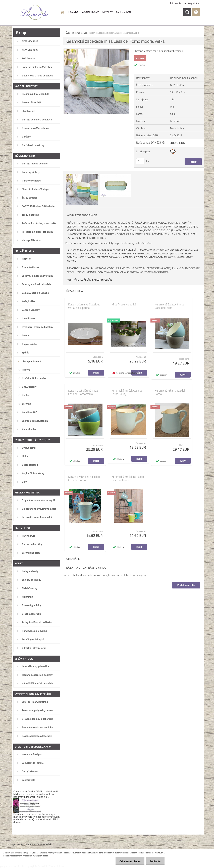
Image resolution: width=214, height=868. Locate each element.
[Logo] (35, 12)
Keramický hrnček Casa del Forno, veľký (127, 392)
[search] (187, 12)
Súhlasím (155, 861)
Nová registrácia (192, 3)
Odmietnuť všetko (129, 861)
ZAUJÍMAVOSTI (123, 12)
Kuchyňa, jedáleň (80, 33)
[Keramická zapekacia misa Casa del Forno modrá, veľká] (96, 50)
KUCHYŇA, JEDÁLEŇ (78, 280)
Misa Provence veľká (124, 304)
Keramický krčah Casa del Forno (170, 392)
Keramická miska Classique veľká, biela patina (84, 306)
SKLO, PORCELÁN (102, 280)
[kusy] (140, 161)
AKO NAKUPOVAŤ (90, 12)
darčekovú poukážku (37, 814)
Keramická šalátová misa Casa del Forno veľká (83, 392)
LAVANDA (73, 12)
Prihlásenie (176, 3)
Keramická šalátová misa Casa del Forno (170, 306)
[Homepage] (62, 12)
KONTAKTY (107, 12)
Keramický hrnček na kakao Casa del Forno (84, 478)
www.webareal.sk (43, 844)
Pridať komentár (186, 585)
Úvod (68, 33)
